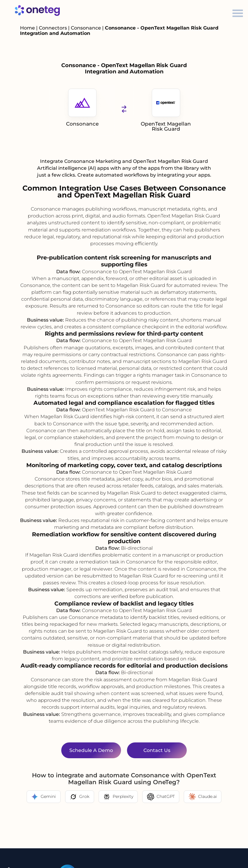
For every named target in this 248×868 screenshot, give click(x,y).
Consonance (87, 28)
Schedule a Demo (91, 750)
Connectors (53, 28)
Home (27, 28)
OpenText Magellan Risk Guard (166, 110)
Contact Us (157, 750)
